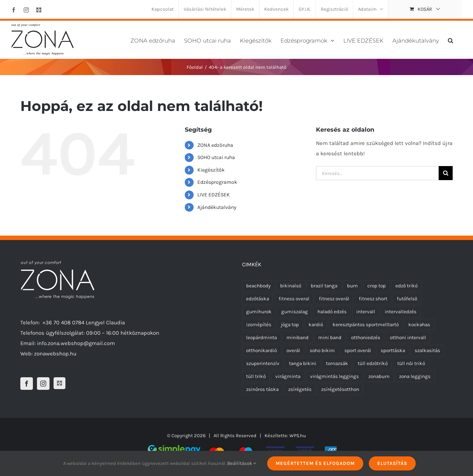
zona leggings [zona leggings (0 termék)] (415, 376)
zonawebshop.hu (55, 354)
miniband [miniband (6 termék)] (297, 337)
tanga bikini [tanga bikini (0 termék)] (303, 363)
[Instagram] (43, 384)
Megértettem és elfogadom (315, 463)
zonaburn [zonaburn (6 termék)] (379, 376)
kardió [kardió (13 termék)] (316, 325)
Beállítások (242, 463)
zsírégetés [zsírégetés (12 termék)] (300, 389)
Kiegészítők (211, 170)
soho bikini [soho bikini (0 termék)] (322, 350)
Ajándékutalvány (217, 207)
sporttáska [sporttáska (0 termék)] (393, 350)
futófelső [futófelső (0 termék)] (407, 299)
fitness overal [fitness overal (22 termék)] (294, 299)
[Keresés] (446, 173)
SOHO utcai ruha (216, 157)
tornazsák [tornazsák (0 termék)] (337, 363)
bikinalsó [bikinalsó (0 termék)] (291, 286)
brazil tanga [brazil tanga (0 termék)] (324, 286)
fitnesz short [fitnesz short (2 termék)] (373, 299)
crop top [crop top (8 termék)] (377, 286)
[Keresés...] (377, 173)
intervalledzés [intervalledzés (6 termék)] (401, 312)
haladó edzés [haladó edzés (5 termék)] (332, 312)
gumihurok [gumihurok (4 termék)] (259, 312)
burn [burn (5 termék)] (352, 286)
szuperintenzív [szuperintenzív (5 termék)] (263, 363)
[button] (450, 40)
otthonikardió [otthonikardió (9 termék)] (261, 350)
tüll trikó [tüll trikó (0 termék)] (256, 376)
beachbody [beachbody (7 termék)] (258, 286)
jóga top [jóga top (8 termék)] (290, 325)
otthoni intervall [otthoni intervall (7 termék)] (408, 337)
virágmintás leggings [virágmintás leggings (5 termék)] (334, 376)
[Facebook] (27, 384)
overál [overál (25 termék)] (293, 350)
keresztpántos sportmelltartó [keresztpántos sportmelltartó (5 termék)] (366, 325)
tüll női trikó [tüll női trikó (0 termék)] (411, 363)
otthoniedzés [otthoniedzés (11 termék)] (366, 337)
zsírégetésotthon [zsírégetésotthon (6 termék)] (340, 389)
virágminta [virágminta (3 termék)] (288, 376)
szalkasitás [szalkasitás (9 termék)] (427, 350)
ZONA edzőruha (215, 145)
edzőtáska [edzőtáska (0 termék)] (258, 299)
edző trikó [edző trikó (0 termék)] (406, 286)
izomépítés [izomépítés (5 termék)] (259, 325)
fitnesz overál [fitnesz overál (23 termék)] (334, 299)
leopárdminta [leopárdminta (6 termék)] (261, 337)
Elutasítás (392, 463)
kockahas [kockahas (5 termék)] (419, 325)
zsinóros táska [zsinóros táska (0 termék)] (262, 389)
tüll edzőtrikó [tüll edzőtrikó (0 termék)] (373, 363)
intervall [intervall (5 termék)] (366, 312)
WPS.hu (298, 436)
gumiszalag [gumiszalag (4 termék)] (295, 312)
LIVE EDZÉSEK (214, 195)
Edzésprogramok (217, 182)
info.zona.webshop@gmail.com (76, 343)
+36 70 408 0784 (63, 323)
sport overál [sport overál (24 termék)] (358, 350)
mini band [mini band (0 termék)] (330, 337)
